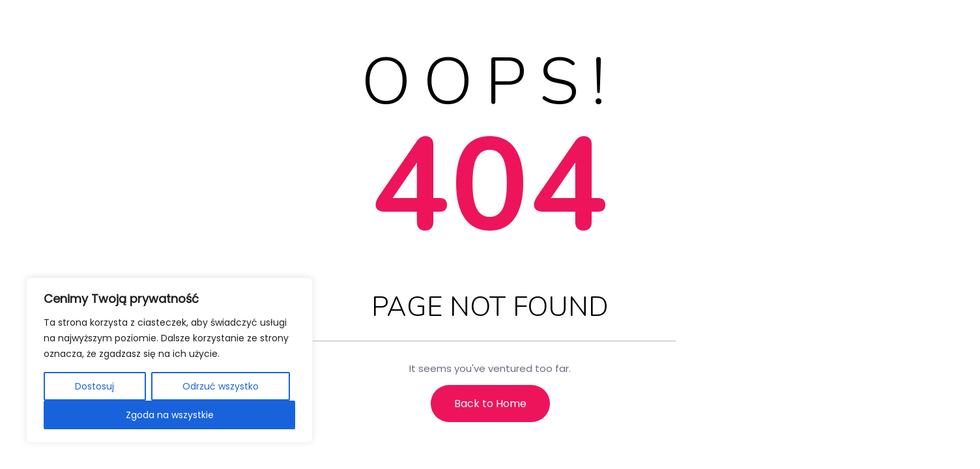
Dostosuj (94, 386)
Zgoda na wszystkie (170, 415)
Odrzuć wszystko (221, 386)
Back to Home (490, 404)
